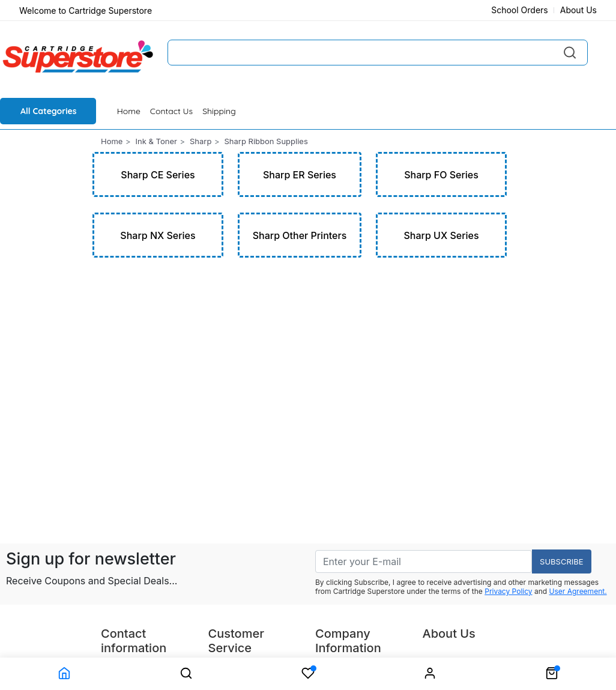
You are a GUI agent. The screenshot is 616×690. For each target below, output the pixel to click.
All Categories (49, 111)
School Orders (520, 10)
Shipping (219, 111)
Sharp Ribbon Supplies (266, 141)
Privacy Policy (508, 591)
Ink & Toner (156, 141)
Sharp (201, 141)
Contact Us (171, 111)
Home (129, 111)
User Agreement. (578, 591)
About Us (578, 10)
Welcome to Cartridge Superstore (86, 11)
